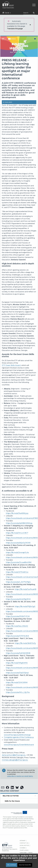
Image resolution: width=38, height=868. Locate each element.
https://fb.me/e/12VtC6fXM (17, 682)
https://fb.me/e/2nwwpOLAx (17, 553)
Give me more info (25, 865)
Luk (30, 25)
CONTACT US (24, 843)
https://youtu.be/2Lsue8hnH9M (19, 562)
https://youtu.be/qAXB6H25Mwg (19, 523)
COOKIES (23, 848)
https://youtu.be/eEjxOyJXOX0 (18, 543)
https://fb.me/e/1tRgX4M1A (17, 663)
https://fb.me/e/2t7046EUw (17, 572)
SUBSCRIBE (23, 853)
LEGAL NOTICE (24, 845)
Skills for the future (12, 801)
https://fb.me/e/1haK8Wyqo (17, 513)
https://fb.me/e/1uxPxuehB (25, 589)
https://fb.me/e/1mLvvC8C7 (17, 533)
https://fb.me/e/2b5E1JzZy (25, 643)
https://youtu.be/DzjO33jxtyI (17, 673)
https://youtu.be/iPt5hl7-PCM (18, 616)
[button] (3, 787)
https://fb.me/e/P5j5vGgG (25, 606)
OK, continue (11, 865)
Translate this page (15, 29)
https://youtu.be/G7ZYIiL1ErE (17, 636)
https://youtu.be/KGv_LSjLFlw (18, 692)
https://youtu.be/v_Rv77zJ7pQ (18, 582)
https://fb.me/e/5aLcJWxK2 (17, 626)
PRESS (30, 853)
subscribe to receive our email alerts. (20, 776)
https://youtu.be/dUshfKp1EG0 (18, 599)
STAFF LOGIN (24, 850)
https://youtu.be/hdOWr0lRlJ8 (18, 653)
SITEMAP (22, 841)
